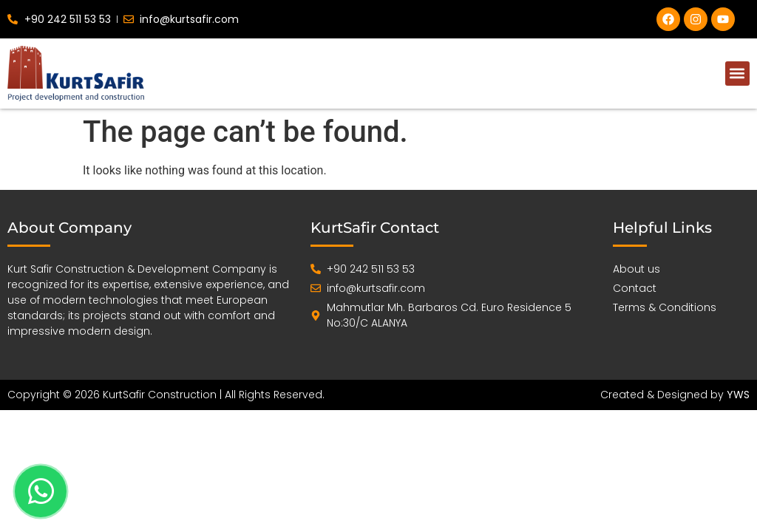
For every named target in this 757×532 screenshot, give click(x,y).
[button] (737, 74)
